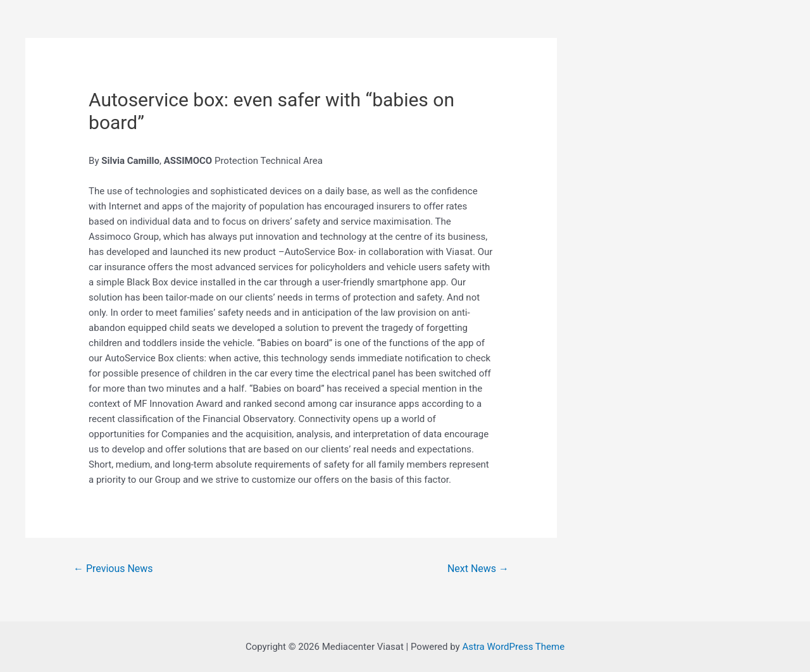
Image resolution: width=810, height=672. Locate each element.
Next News (478, 569)
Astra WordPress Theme (513, 647)
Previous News (113, 569)
